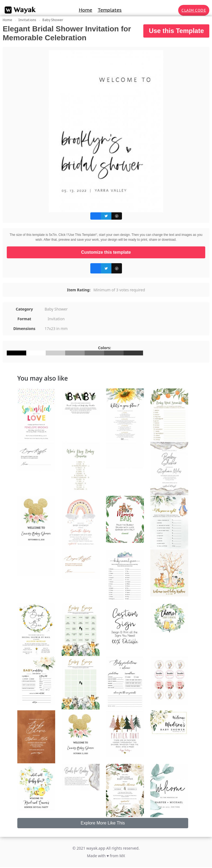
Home (85, 10)
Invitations (27, 20)
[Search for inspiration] (173, 10)
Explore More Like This (103, 823)
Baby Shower (53, 20)
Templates (110, 10)
